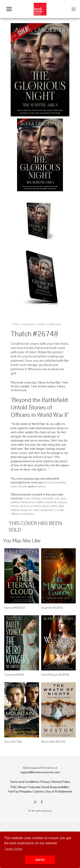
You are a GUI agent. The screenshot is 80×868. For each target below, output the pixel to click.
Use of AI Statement (59, 791)
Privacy (45, 782)
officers (15, 514)
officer (15, 510)
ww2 (36, 510)
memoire (28, 514)
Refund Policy (61, 782)
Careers (39, 791)
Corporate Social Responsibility (48, 787)
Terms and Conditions (24, 782)
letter (54, 506)
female (23, 486)
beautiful (60, 482)
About (22, 787)
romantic (48, 498)
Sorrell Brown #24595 (55, 675)
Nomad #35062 (15, 608)
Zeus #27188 (13, 742)
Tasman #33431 (14, 675)
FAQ (13, 787)
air (21, 506)
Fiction (16, 324)
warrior (15, 502)
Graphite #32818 (52, 608)
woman (48, 482)
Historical (55, 324)
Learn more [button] (13, 849)
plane (46, 506)
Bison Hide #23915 (53, 742)
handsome (28, 502)
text (26, 506)
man (14, 486)
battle (40, 502)
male (27, 498)
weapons (26, 510)
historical (50, 502)
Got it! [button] (40, 860)
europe (62, 502)
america (36, 506)
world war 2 (48, 510)
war (57, 498)
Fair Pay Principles (20, 791)
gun (63, 498)
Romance (30, 324)
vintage (36, 498)
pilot (61, 506)
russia (15, 506)
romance (39, 486)
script (60, 510)
